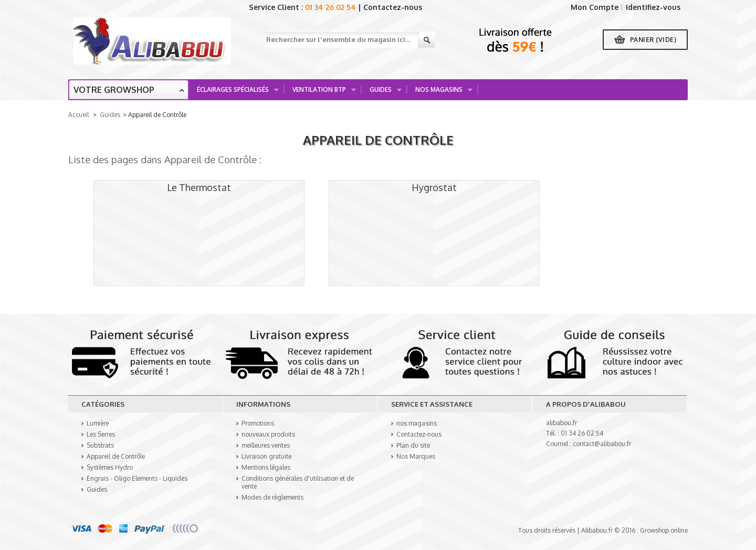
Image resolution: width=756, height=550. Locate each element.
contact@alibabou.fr (602, 444)
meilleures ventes (266, 445)
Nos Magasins (440, 93)
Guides (382, 93)
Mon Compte (595, 7)
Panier (653, 40)
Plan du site (413, 445)
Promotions (258, 423)
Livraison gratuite (266, 456)
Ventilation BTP (321, 93)
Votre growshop (114, 90)
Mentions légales (266, 467)
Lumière (98, 423)
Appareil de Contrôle (378, 140)
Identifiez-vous (653, 7)
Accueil (78, 115)
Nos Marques (416, 456)
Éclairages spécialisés (234, 93)
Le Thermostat (199, 187)
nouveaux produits (268, 434)
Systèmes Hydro (110, 467)
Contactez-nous (393, 7)
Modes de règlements (272, 497)
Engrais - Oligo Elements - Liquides (137, 478)
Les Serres (101, 434)
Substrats (100, 445)
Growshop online (664, 530)
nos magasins (417, 423)
